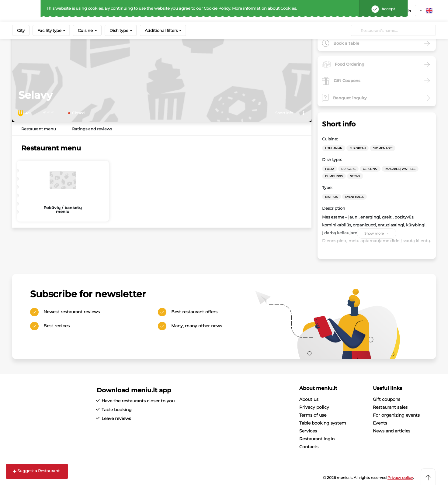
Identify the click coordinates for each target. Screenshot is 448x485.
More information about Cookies (264, 8)
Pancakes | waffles (400, 169)
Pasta (330, 169)
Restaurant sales (390, 407)
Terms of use (313, 415)
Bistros (332, 197)
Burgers (348, 169)
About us (309, 399)
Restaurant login (317, 439)
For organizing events (396, 415)
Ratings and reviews (92, 129)
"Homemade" (383, 148)
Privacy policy (314, 407)
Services (308, 431)
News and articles (392, 431)
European (358, 148)
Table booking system (323, 423)
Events (380, 423)
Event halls (354, 197)
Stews (355, 176)
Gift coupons (387, 399)
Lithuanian (334, 148)
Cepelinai (370, 169)
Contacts (309, 447)
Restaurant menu (39, 129)
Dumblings (334, 176)
